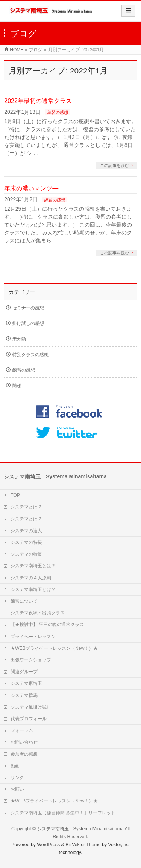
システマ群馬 (24, 695)
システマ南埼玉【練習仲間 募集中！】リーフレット (63, 813)
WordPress (48, 845)
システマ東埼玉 (26, 683)
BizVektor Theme (83, 845)
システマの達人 (26, 531)
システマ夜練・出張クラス (38, 613)
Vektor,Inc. (119, 845)
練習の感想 (58, 112)
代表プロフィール (29, 719)
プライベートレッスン (33, 637)
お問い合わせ (24, 742)
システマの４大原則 (31, 578)
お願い (17, 789)
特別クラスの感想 (30, 355)
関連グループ (24, 672)
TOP (15, 495)
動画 (15, 766)
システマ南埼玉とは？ (33, 566)
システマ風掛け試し (31, 707)
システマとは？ (26, 507)
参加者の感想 (24, 754)
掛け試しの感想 (28, 323)
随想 (17, 386)
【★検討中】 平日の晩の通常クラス (47, 625)
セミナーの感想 (28, 308)
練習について (24, 601)
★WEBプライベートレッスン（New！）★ (54, 648)
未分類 (19, 339)
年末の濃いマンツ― (31, 188)
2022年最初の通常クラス (38, 101)
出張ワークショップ (31, 660)
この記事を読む (114, 165)
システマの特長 (26, 542)
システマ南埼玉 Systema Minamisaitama (80, 829)
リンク (17, 778)
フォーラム (22, 730)
